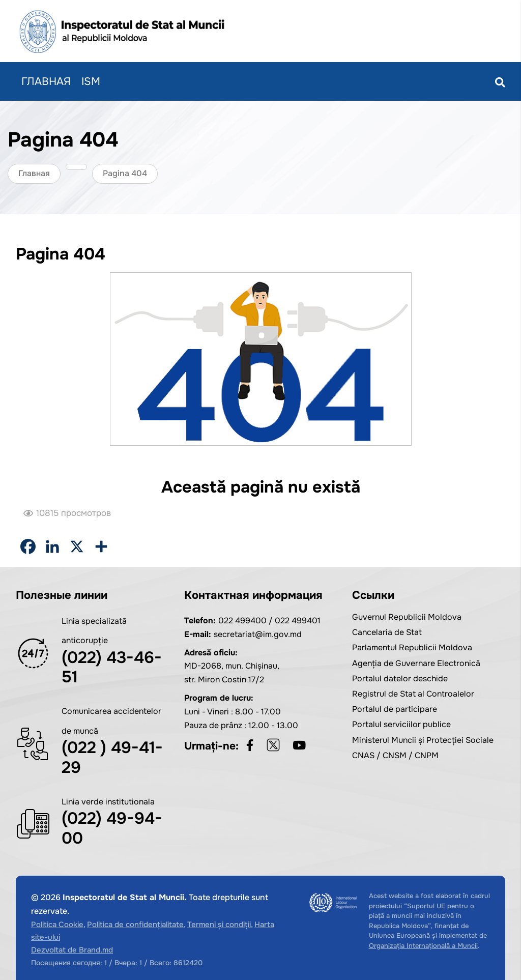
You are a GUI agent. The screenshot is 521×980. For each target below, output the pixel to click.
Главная (46, 81)
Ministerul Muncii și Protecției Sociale (423, 740)
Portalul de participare (395, 709)
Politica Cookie (57, 925)
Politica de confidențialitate (135, 925)
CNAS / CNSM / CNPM (395, 755)
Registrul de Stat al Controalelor (413, 694)
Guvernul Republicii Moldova (407, 617)
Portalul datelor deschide (400, 679)
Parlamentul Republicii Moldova (412, 647)
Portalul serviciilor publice (401, 724)
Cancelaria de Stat (387, 632)
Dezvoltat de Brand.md (72, 950)
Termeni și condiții (219, 925)
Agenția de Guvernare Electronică (416, 663)
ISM (91, 81)
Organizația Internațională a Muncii (423, 946)
